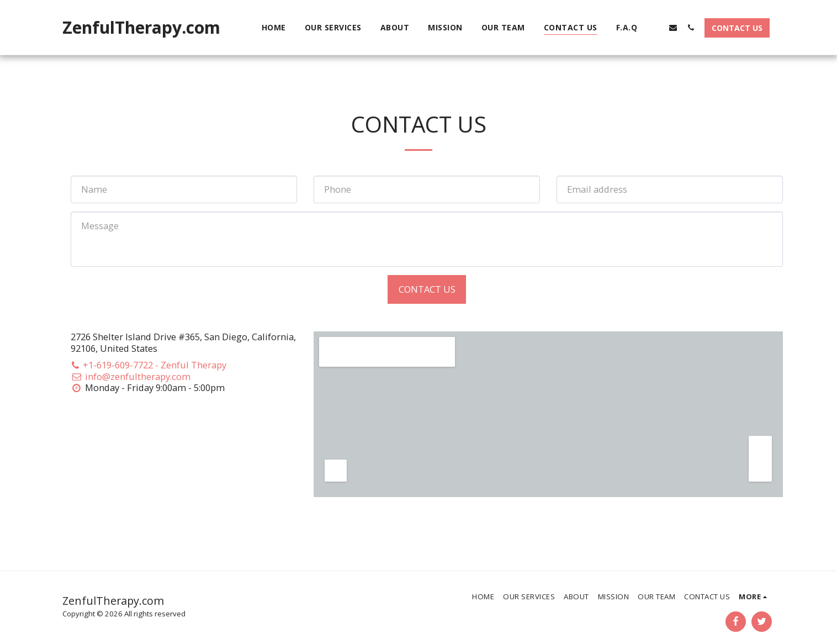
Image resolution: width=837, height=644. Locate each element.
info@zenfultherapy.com (131, 376)
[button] (655, 27)
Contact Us (427, 289)
